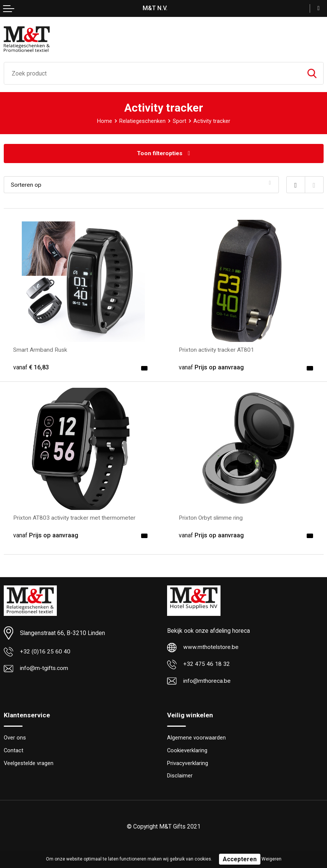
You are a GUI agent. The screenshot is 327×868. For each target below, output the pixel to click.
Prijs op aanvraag (211, 367)
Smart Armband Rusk (41, 350)
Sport (179, 121)
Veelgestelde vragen (29, 764)
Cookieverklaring (187, 751)
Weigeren (271, 859)
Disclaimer (180, 776)
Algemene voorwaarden (196, 738)
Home (105, 121)
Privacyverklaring (188, 764)
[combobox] (152, 73)
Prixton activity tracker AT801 (217, 350)
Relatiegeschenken (142, 121)
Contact (14, 751)
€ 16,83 (31, 367)
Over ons (15, 738)
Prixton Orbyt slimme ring (211, 518)
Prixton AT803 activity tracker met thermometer (75, 518)
